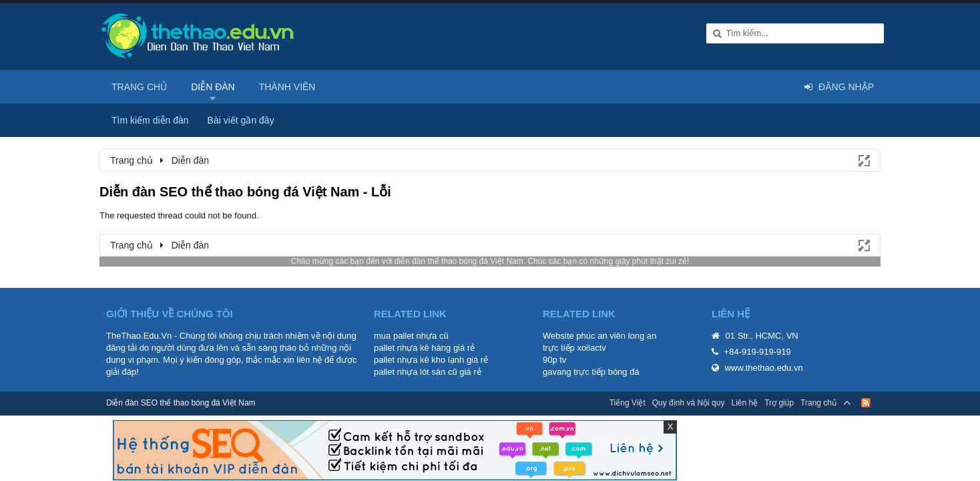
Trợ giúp (779, 403)
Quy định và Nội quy (689, 403)
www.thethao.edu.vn (764, 368)
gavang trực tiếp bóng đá (591, 372)
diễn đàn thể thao (426, 261)
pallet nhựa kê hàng (412, 348)
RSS (866, 403)
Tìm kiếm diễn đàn (150, 120)
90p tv (554, 360)
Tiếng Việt (628, 403)
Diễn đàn (213, 87)
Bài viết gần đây (241, 120)
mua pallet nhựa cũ (411, 336)
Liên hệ (744, 403)
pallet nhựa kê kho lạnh (419, 360)
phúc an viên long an (616, 336)
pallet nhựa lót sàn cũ (416, 372)
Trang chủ (139, 87)
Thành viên (287, 87)
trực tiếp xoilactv (574, 348)
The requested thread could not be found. (179, 215)
